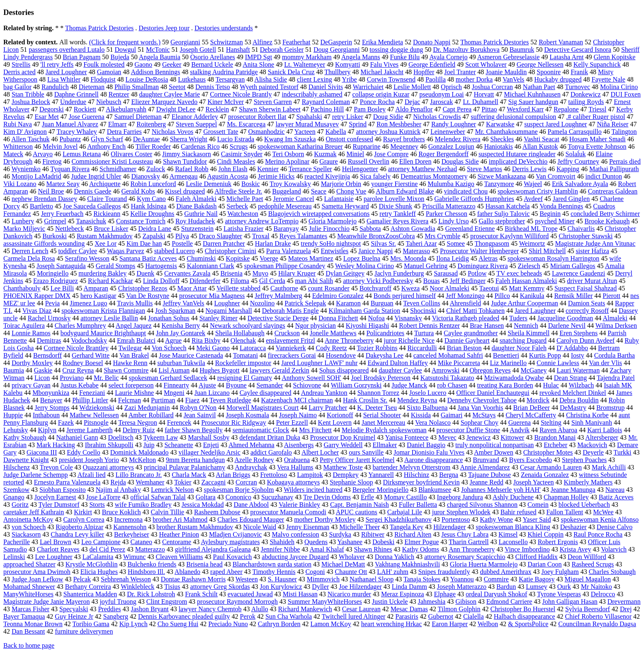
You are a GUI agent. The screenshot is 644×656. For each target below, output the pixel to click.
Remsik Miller (573, 296)
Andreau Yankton (324, 393)
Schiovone (307, 385)
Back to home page (29, 645)
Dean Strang (571, 378)
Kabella (336, 132)
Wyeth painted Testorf (269, 87)
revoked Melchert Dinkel (573, 393)
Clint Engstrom (167, 602)
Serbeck (238, 206)
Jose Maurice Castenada (191, 355)
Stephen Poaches (584, 460)
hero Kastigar (98, 296)
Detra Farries (124, 132)
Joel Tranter (460, 72)
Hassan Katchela (507, 206)
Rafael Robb (192, 169)
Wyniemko (26, 169)
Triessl (597, 109)
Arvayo (43, 154)
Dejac (412, 102)
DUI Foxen (626, 94)
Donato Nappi (432, 42)
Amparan (96, 288)
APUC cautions (357, 512)
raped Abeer (226, 572)
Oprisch (451, 87)
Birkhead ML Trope (531, 229)
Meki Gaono (213, 348)
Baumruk (522, 50)
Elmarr (117, 124)
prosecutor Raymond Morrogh (237, 602)
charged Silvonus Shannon (482, 505)
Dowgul (125, 50)
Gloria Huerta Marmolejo (484, 564)
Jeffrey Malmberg (278, 296)
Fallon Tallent (565, 512)
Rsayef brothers (404, 139)
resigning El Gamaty (245, 378)
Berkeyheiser (131, 534)
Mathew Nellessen (94, 415)
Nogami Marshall (228, 311)
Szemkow (16, 490)
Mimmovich (323, 579)
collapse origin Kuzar (381, 94)
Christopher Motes (548, 452)
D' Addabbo (572, 348)
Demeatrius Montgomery (434, 176)
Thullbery (337, 72)
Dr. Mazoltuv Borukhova (466, 50)
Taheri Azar (421, 243)
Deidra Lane (155, 229)
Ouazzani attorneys (108, 467)
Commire (496, 579)
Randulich (55, 87)
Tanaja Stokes (422, 579)
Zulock (156, 169)
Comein (538, 505)
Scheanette (179, 445)
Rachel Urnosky (49, 318)
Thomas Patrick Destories (99, 28)
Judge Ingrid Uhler (96, 176)
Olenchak (243, 340)
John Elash (233, 169)
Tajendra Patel (616, 378)
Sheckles (502, 139)
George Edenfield (432, 64)
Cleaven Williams (179, 557)
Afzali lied (92, 475)
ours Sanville (366, 452)
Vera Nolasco (433, 422)
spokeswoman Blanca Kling (513, 527)
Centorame (177, 542)
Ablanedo (187, 572)
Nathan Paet (539, 87)
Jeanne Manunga (573, 490)
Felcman (130, 400)
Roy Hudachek (195, 221)
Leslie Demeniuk (209, 184)
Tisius (172, 587)
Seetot (177, 87)
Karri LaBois (605, 430)
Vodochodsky (89, 340)
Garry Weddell (343, 445)
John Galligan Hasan (570, 602)
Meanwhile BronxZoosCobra (376, 236)
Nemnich (526, 326)
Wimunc (134, 557)
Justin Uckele (390, 602)
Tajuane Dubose (490, 475)
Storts (97, 505)
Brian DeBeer (532, 408)
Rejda (118, 482)
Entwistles (334, 251)
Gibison (466, 602)
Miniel (355, 154)
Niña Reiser (612, 124)
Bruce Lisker (111, 229)
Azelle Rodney (254, 460)
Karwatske (500, 124)
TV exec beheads (519, 273)
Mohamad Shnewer (29, 587)
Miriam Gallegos (573, 266)
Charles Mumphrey (80, 326)
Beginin (550, 214)
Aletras (488, 258)
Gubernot (440, 616)
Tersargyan (230, 79)
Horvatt (484, 94)
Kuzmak (325, 154)
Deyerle (593, 452)
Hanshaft (238, 50)
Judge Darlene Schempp (36, 475)
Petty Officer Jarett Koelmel (357, 460)
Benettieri (506, 355)
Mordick (538, 400)
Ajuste (207, 385)
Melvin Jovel (60, 146)
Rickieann (107, 214)
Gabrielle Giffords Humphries (474, 199)
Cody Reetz (332, 348)
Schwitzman (227, 42)
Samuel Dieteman (138, 117)
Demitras (49, 340)
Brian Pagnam (81, 57)
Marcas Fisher (30, 609)
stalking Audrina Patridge (224, 72)
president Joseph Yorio (89, 460)
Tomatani (245, 355)
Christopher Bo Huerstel (523, 609)
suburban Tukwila (181, 363)
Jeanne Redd (486, 482)
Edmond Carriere (509, 602)
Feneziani (92, 393)
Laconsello (513, 542)
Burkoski (55, 236)
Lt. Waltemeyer (305, 64)
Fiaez (193, 400)
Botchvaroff (375, 288)
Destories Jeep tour (164, 28)
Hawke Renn (130, 363)
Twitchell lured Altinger (354, 616)
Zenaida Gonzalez (545, 475)
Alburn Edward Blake (405, 191)
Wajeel (533, 184)
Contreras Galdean (613, 191)
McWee (603, 512)
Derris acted (19, 72)
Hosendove (341, 355)
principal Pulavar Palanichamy (185, 467)
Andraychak (251, 467)
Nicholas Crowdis (437, 117)
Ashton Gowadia (413, 229)
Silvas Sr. (383, 243)
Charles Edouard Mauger (251, 519)
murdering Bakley (102, 273)
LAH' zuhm (392, 572)
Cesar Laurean (361, 609)
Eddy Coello (83, 452)
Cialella (474, 616)
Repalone (566, 109)
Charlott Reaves (58, 549)
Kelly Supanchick (597, 64)
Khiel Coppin (546, 534)
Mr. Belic (106, 378)
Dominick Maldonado (140, 452)
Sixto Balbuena (427, 408)
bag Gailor (17, 87)
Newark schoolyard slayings (247, 326)
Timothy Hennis (274, 572)
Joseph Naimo (298, 415)
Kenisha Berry (181, 326)
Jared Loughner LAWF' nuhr (319, 363)
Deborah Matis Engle (290, 311)
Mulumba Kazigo (451, 184)
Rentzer (119, 94)
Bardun (506, 587)
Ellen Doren (416, 161)
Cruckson (287, 333)
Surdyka (340, 534)
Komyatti (348, 64)
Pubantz (70, 139)
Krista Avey (576, 549)
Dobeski (383, 542)
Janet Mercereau (383, 422)
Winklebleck (137, 587)
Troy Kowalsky (290, 184)
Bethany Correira (88, 587)
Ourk (564, 587)
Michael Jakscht (382, 72)
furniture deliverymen (84, 631)
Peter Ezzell (292, 422)
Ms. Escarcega (246, 124)
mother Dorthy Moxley (325, 519)
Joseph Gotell (198, 50)
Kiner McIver (226, 102)
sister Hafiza (592, 251)
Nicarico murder (349, 594)
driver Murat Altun (592, 281)
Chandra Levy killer (77, 534)
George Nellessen (540, 64)
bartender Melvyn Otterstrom (412, 467)
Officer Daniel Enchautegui (493, 393)
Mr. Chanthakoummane (506, 132)
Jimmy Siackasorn (187, 154)
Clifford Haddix (536, 557)
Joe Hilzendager (360, 587)
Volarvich (614, 549)
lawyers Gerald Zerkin (279, 370)
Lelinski (14, 557)
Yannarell (381, 475)
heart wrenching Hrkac (392, 624)
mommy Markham (307, 57)
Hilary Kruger (297, 273)
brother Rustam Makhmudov (195, 527)
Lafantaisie (339, 199)
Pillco (502, 296)
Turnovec (577, 87)
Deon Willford (587, 557)
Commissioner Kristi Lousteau (112, 161)
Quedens (316, 542)
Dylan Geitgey (345, 273)
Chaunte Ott (351, 572)
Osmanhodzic (266, 132)
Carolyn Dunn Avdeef (586, 340)
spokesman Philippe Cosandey (285, 266)
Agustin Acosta (228, 176)
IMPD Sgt (259, 57)
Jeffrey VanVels (183, 303)
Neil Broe (51, 191)
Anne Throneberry (349, 340)
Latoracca (253, 348)
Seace (319, 191)
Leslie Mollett (412, 87)
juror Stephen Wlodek (461, 512)
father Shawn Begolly (194, 430)
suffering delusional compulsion (513, 117)
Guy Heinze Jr (74, 616)
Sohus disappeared (344, 370)
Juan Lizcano (212, 393)
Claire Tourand (107, 199)
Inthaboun (46, 415)
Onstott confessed (350, 139)
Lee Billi (62, 288)
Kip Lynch (134, 624)
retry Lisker (348, 117)
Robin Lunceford (153, 184)
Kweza (411, 288)
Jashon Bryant (150, 609)
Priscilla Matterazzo (449, 206)
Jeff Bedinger (468, 281)
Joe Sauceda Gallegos (92, 206)
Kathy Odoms (421, 549)
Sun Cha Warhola (289, 616)
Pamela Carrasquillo (575, 132)
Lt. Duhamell (480, 102)
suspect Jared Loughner (555, 124)
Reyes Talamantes (303, 236)
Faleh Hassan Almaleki (526, 281)
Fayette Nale (609, 79)
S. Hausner (282, 579)
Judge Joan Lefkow (37, 579)
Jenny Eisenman (308, 527)
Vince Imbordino (527, 549)
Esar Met (47, 117)
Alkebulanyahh (126, 109)
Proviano (72, 378)
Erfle (367, 497)
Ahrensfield (466, 303)
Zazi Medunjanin (147, 408)
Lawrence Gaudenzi (578, 273)
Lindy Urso (453, 221)
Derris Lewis (529, 169)
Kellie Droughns (152, 214)
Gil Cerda (272, 281)
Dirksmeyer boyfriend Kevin (422, 482)
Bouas (432, 281)
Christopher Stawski (586, 236)
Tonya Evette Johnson (597, 146)
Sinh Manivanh (592, 422)
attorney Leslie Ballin (109, 318)
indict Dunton (603, 176)
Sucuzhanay (277, 497)
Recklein (217, 109)
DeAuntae (147, 139)
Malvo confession (295, 534)
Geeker (172, 64)
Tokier (183, 482)
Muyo (260, 273)
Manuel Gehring (426, 266)
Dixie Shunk (396, 206)
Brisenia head (204, 564)
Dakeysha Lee (385, 355)
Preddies (109, 609)
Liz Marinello (508, 363)
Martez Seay (63, 184)
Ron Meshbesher (399, 124)
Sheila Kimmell (529, 333)
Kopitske (238, 258)
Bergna (449, 475)
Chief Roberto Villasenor (599, 616)
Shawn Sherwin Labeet (270, 109)
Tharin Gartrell (469, 542)
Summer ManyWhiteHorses (325, 602)
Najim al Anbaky (118, 490)
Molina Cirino (619, 87)
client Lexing (315, 79)
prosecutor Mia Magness (212, 296)
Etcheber (555, 445)
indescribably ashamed (312, 94)
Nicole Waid (260, 527)
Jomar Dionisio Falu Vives (429, 452)
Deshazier (574, 527)
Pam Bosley (370, 109)
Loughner (227, 303)
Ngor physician (316, 326)
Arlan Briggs (233, 475)
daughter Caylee (400, 370)
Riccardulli (422, 348)
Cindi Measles (236, 161)
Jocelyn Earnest (55, 497)
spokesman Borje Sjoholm (239, 490)
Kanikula (532, 296)
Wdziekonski (97, 408)
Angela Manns (361, 57)
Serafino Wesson (87, 258)
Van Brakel (134, 355)
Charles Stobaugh (612, 572)
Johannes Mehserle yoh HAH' (501, 490)
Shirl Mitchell (547, 251)
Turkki (623, 452)
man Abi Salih (314, 281)
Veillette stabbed (238, 288)
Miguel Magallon (588, 579)
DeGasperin (336, 42)
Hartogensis (161, 266)
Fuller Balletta (418, 505)
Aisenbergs (299, 445)
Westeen (247, 579)
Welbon (488, 624)
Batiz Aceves (616, 497)
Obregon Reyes (490, 370)
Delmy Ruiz (139, 430)
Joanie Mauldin (506, 72)
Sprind (358, 124)
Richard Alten (413, 534)
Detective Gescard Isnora (578, 50)
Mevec (447, 437)
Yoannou (462, 579)
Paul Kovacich (233, 557)
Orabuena (297, 460)
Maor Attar (192, 288)
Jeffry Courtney (578, 161)
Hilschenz (17, 467)
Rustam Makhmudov (105, 236)
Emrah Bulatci (136, 340)
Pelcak (82, 579)
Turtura (424, 333)
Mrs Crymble (442, 236)
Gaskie (43, 370)
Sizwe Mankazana (502, 176)
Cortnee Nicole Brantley (76, 348)
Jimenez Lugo (88, 303)
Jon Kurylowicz (281, 587)
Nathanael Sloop (372, 579)
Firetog (52, 161)
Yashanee (350, 542)
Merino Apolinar (287, 161)
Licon (42, 378)
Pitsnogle (96, 422)
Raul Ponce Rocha (598, 534)
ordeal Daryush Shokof (496, 594)
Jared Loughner (66, 72)
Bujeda (120, 57)
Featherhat (296, 42)
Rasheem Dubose (217, 512)
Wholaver (352, 557)
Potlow (477, 273)
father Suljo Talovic (504, 214)
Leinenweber (448, 132)
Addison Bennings (155, 72)
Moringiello (53, 273)
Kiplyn (47, 430)
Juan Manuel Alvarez (70, 124)
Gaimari (452, 415)
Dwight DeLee (176, 109)
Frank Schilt (201, 594)
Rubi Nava (18, 124)
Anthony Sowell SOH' (311, 378)
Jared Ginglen (571, 199)
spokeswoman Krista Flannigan (103, 311)
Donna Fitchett (338, 318)
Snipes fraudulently (444, 572)
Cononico (238, 497)
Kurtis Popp (545, 355)
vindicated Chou (466, 191)
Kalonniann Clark (211, 266)
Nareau (615, 490)
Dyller (320, 587)
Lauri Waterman (578, 370)
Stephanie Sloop (351, 482)
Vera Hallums (295, 467)
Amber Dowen (494, 452)
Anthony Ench (106, 146)
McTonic (158, 50)
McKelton (142, 460)
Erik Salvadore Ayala (580, 184)
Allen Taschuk (30, 139)
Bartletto (41, 206)
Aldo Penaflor (414, 109)
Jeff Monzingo (465, 296)
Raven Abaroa (558, 430)
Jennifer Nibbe (281, 549)
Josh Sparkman (175, 311)
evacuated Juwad (250, 594)
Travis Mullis (135, 303)
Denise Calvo (615, 527)
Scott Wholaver (486, 64)
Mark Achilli (609, 467)
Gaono (143, 64)
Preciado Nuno (228, 624)
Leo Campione (101, 542)
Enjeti (211, 445)
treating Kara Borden (505, 385)
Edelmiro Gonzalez (338, 296)
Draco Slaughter (221, 236)
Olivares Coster (131, 154)
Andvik (520, 430)
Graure (328, 161)
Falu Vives (384, 64)
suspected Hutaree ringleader (517, 154)
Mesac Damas (409, 609)
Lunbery (23, 221)
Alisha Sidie (271, 79)
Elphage (445, 594)
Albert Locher (320, 452)
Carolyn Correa (84, 519)
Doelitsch (120, 437)
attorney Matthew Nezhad (423, 169)
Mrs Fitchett (315, 430)
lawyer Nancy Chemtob (210, 609)
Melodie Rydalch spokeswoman (384, 430)
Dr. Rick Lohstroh (151, 594)
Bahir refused (519, 512)
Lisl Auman (174, 370)
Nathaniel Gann (77, 437)
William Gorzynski (356, 385)
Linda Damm (409, 587)
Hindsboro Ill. (146, 572)
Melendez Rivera (458, 139)
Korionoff (340, 415)
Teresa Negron (138, 422)
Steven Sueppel (196, 124)
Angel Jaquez (134, 326)
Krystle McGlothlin (92, 564)
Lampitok (310, 475)
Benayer (51, 400)
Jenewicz (479, 437)
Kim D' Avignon (25, 132)
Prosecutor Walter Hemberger (479, 251)
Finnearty (176, 385)
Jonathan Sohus (169, 318)
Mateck (13, 154)
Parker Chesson (447, 214)
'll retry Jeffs (57, 64)
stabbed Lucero (175, 251)
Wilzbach (581, 385)
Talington (624, 132)
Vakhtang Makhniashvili (407, 564)
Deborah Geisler (282, 50)
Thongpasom (492, 243)
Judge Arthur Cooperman (525, 303)
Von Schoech (169, 348)
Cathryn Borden (279, 624)
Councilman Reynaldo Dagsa (597, 624)
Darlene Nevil (567, 326)
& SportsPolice (528, 624)
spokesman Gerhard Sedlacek (168, 378)
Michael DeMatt (343, 564)
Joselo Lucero (428, 393)
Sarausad (446, 273)
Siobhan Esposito (63, 490)
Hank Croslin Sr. (365, 400)
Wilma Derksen (616, 326)
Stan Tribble (28, 94)
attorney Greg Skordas (220, 587)
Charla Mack (189, 475)
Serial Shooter (382, 415)
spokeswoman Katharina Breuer (300, 146)
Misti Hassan (300, 594)
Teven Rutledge (230, 400)
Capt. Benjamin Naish (360, 505)
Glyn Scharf (107, 139)
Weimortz (532, 243)
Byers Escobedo (530, 460)
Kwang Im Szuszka (290, 139)
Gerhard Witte (91, 355)
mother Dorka (474, 79)
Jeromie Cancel (293, 199)
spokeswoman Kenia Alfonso (600, 519)
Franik (579, 72)
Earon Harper (450, 624)
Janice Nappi (375, 251)
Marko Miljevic (24, 229)
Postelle (182, 243)
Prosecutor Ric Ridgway (233, 422)
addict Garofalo (271, 452)
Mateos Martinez (311, 258)
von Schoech (29, 527)
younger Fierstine (394, 184)
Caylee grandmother (471, 333)
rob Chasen (452, 385)
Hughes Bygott (219, 370)
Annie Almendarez (485, 467)
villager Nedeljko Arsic (210, 452)
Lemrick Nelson (173, 490)
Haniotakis (498, 146)
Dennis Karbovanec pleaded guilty (184, 616)
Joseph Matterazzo (462, 587)
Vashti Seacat (542, 139)
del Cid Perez (107, 549)
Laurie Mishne (134, 393)
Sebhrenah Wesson (126, 579)
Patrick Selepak (305, 303)
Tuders (518, 318)
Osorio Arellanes (213, 57)
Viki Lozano (20, 184)
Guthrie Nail (201, 214)
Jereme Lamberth (90, 430)
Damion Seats (587, 303)
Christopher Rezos (143, 288)
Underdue (73, 102)
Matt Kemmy (527, 288)
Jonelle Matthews (333, 333)
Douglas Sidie (460, 161)
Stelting (551, 422)
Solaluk (576, 154)
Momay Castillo (406, 497)
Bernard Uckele (212, 64)
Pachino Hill (327, 109)
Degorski (52, 109)
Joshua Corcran (492, 87)
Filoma (240, 281)
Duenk (145, 273)
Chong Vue (351, 191)
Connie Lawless (558, 363)
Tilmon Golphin (459, 609)
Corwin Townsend (391, 79)
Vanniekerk (291, 348)
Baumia (14, 370)
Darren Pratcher (224, 243)
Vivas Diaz (37, 311)
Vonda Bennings (561, 206)
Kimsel (508, 534)
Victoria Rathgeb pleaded (466, 318)
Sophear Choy (480, 422)
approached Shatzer (29, 564)
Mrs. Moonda (408, 258)
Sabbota (370, 229)
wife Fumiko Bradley (143, 505)
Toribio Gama (91, 624)
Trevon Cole (56, 467)
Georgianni (185, 42)
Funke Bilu (405, 57)
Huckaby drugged (558, 79)
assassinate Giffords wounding (44, 243)
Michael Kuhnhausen (532, 94)
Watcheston (243, 214)
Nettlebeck (69, 229)
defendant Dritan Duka (270, 437)
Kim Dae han (144, 243)
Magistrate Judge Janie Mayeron (46, 602)
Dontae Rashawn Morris (193, 579)
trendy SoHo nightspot (331, 243)
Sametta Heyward (345, 206)
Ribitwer (373, 534)
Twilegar (130, 348)
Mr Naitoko (597, 587)
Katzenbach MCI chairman (297, 400)
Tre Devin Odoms (327, 497)
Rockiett (85, 109)
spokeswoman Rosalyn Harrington (553, 258)
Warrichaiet (368, 87)
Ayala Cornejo (448, 57)
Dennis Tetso (213, 87)
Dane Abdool (251, 505)
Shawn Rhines (373, 549)
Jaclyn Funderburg (399, 273)
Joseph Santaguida (61, 266)
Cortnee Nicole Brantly (241, 94)
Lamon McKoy (331, 624)
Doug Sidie (388, 117)
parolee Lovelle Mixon (394, 199)
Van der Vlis (605, 363)
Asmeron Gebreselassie (509, 57)
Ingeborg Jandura (460, 497)
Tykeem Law (160, 437)
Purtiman (163, 400)
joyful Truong (118, 602)
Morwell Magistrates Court (262, 408)
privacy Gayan (31, 385)
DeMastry (573, 408)
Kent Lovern (335, 422)
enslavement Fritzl (290, 340)
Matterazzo (150, 549)
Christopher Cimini (231, 251)
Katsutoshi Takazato (447, 378)
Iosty (578, 355)
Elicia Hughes (99, 572)
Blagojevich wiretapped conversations (319, 214)
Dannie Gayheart (467, 340)
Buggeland (286, 191)
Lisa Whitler (64, 79)
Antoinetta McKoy (28, 519)
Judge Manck (409, 385)
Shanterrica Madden (90, 594)
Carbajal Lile (405, 512)
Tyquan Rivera (70, 169)
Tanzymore (499, 184)
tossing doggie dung (396, 50)
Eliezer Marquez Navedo (164, 102)
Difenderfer (205, 281)
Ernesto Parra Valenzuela (67, 482)
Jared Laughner (535, 311)
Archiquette (105, 184)
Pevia (53, 303)
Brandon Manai (555, 437)
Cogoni (315, 572)
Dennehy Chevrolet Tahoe (482, 400)
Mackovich (592, 445)
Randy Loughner (454, 124)
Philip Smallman (137, 87)
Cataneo (141, 542)
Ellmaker (385, 445)
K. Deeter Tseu (377, 408)
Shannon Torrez (378, 393)
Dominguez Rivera (482, 266)
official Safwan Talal (158, 497)
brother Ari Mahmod (180, 519)
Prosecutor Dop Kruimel (343, 437)
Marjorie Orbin (341, 184)
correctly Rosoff (587, 311)
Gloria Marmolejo (333, 221)
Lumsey (537, 587)
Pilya (182, 236)
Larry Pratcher (328, 408)
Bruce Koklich (122, 512)
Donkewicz (586, 94)
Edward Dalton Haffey (397, 363)
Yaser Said (537, 519)
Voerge (269, 258)
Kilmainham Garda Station (365, 311)
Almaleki (615, 318)
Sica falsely (375, 176)
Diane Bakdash (196, 206)
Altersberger (602, 437)
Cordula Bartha (615, 355)
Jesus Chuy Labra (465, 534)
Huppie (13, 415)
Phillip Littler (90, 400)
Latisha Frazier (243, 229)
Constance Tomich (141, 221)
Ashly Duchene (513, 497)
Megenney (404, 146)
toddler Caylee (78, 251)
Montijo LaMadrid (36, 176)
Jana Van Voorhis (480, 408)
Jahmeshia (431, 602)
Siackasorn (26, 534)
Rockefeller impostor (243, 363)
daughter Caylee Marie (170, 94)
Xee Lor (106, 243)
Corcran (246, 482)
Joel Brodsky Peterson (381, 378)
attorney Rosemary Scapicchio (465, 557)
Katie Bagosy (537, 579)
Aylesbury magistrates (230, 542)
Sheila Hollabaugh (240, 333)
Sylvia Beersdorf (588, 609)
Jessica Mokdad (203, 505)
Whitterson (18, 146)
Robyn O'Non (198, 408)
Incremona (129, 519)
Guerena (520, 422)
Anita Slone (258, 64)
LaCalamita (98, 557)
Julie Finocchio (329, 229)
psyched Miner (555, 221)
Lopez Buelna (362, 258)
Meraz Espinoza (403, 594)
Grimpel (55, 221)
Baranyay (286, 229)
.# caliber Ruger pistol (595, 117)
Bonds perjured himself (405, 296)
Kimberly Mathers (588, 482)
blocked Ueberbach (584, 505)
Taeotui (489, 288)
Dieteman (92, 87)
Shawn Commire (126, 370)
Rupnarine (367, 146)
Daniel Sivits (326, 87)
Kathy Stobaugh (25, 437)
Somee (456, 243)
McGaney (533, 370)
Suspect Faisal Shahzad (586, 288)
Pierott (611, 296)
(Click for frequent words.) (125, 42)
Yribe (349, 79)
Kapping (568, 169)
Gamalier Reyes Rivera (397, 221)
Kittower (512, 437)
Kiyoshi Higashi (367, 326)
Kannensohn (130, 527)
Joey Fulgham (560, 572)
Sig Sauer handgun (533, 102)
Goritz (20, 505)
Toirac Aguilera (24, 326)
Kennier (268, 169)
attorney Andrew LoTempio (262, 221)
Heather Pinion (179, 534)
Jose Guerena (87, 117)
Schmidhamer (118, 169)
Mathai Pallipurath (614, 169)
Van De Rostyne (148, 296)
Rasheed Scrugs (593, 564)
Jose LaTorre (103, 497)
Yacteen (305, 132)
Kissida (421, 415)
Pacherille (17, 542)
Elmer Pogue (422, 542)
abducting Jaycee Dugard (295, 557)
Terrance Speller (310, 169)
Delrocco (603, 594)
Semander (270, 385)
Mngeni (174, 393)
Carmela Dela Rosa (29, 258)
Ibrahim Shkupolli (109, 445)
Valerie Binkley (299, 505)
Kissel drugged (185, 191)
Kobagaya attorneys (294, 482)
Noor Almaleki (450, 288)
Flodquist (103, 79)
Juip (149, 445)
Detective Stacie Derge (278, 318)
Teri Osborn (288, 154)
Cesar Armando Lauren (551, 467)
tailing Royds (586, 102)
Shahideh (282, 542)
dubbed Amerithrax (505, 572)
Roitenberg (151, 124)
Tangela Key (407, 527)
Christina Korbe (587, 415)
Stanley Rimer (219, 318)
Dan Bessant (28, 631)
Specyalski (74, 609)
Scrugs (239, 146)
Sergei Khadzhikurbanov (399, 519)
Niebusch (109, 102)
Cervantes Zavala (187, 273)
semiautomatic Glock (261, 430)
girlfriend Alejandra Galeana (213, 549)
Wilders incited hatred (313, 490)
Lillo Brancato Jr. (139, 475)
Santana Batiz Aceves (148, 258)
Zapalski (154, 236)
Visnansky (408, 318)
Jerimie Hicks (276, 176)
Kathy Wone (496, 519)
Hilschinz (417, 475)
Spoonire (549, 72)
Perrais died (625, 161)
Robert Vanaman (561, 42)
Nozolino (262, 303)
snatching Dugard (523, 340)
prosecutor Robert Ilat (257, 117)
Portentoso (456, 519)
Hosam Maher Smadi (598, 139)
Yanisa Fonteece (407, 437)
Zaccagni (213, 482)
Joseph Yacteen (534, 482)
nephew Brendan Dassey (44, 199)
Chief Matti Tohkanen (475, 311)
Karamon (348, 303)
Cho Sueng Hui (178, 624)
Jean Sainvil (200, 415)
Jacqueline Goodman (565, 318)
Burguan (382, 303)
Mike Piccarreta (459, 363)
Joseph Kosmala (247, 415)
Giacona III (42, 452)
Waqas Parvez (126, 251)
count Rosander (329, 288)
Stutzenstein (197, 229)
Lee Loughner (53, 557)
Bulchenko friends (152, 564)
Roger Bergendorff (444, 154)
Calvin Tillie (168, 512)
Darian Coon (544, 564)
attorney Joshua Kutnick (388, 132)
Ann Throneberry (472, 549)
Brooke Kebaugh (607, 221)
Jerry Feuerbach (62, 214)
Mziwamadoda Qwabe (514, 378)
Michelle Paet (245, 199)
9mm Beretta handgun (195, 460)
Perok (248, 616)
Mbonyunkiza (51, 393)
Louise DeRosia (147, 79)
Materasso (416, 251)
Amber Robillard (151, 415)
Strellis (21, 64)
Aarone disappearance (434, 460)
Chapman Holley (566, 497)
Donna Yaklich (395, 557)
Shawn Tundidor (185, 161)
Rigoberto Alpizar (79, 527)
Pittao (489, 109)
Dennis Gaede (92, 191)
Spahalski (309, 117)
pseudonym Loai (441, 94)
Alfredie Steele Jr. (238, 191)
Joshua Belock (31, 102)
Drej (626, 609)
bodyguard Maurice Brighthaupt (103, 333)
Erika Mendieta (383, 42)
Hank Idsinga (148, 206)
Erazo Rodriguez (56, 281)
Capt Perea (457, 109)
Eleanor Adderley (195, 117)
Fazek (66, 422)
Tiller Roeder (153, 146)
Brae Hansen (487, 326)
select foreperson (131, 385)
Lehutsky (16, 430)
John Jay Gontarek (181, 333)
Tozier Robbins (377, 348)
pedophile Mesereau (285, 206)
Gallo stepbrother (502, 221)
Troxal (261, 236)
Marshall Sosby (209, 437)
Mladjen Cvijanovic (236, 534)
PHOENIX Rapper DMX (37, 296)
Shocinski (423, 311)
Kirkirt (83, 512)
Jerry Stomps (52, 408)
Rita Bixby (206, 340)
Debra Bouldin (579, 400)
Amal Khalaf (327, 549)
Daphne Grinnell (77, 94)
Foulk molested (104, 64)
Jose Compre (391, 154)
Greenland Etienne (470, 229)
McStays (484, 415)
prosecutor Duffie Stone (468, 430)
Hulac (551, 385)
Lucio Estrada (236, 139)
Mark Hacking (56, 445)
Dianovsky (145, 176)
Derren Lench (30, 251)
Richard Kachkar (111, 281)
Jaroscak (441, 102)
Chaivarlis (581, 229)
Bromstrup (610, 408)
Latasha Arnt (566, 57)
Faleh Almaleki (196, 199)
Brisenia (231, 273)
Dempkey (346, 475)
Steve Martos (485, 169)
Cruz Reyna (78, 370)
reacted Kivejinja (327, 176)
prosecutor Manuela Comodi (288, 512)
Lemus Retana (82, 154)
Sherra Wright (189, 139)
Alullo (260, 609)
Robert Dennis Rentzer (429, 326)
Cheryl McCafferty (531, 415)
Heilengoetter (360, 169)
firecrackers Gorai (292, 355)
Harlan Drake (273, 243)
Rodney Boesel (83, 363)
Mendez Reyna (417, 400)
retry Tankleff (398, 214)
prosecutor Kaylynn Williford (509, 236)
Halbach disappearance (525, 616)
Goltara (206, 497)
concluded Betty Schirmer (605, 214)
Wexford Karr (525, 109)
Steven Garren (273, 102)
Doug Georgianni (337, 50)
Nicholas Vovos (173, 132)
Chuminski (201, 258)
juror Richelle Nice (409, 340)
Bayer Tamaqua (24, 616)
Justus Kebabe (80, 385)
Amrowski (446, 370)
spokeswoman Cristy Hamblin (538, 191)
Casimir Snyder (242, 154)
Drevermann (624, 602)
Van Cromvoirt (556, 176)
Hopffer (424, 72)
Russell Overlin (369, 161)
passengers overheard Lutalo (67, 50)
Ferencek (179, 422)
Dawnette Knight (26, 460)
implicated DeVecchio (518, 161)
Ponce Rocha (377, 102)
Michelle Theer (360, 527)
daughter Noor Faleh (519, 348)
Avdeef (533, 199)
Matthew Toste (343, 467)
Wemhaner (150, 482)
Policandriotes (385, 333)
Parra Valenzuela (289, 251)
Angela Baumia (160, 57)
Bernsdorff (47, 355)
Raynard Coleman (326, 102)
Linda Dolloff (161, 281)
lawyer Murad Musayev (307, 124)
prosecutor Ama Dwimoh (37, 572)
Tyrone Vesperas (559, 594)
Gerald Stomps (116, 266)
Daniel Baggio (426, 445)
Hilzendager (450, 527)
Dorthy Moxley (32, 363)
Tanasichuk (91, 221)
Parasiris (407, 616)
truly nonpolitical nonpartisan (495, 445)
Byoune (236, 385)
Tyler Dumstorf (59, 505)
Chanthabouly (22, 288)
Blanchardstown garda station (272, 564)
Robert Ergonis (558, 542)
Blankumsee (435, 490)
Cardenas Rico (200, 146)
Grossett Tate (221, 132)
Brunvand (486, 460)
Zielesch (529, 266)
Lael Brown (56, 542)
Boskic (250, 184)
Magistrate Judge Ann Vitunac (595, 243)
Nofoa (377, 318)
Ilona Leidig (453, 258)
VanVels (513, 79)
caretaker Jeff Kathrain (34, 512)
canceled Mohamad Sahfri (448, 355)
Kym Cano (151, 199)
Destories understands (224, 28)
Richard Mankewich (305, 609)
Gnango (14, 497)
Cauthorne (284, 288)
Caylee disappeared (266, 393)
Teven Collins (422, 303)
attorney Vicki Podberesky (378, 281)
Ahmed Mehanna (252, 445)
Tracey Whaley (77, 132)
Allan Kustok (540, 146)
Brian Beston (464, 348)
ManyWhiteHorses (28, 594)
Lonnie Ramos (31, 333)
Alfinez (262, 42)
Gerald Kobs (138, 191)
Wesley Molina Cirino (365, 266)
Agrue (173, 340)
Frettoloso (273, 475)
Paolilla (436, 79)
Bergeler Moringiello (380, 490)
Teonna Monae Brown (33, 624)
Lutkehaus (192, 79)
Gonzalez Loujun (451, 146)
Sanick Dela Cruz (291, 72)
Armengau (184, 176)
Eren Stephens (578, 333)
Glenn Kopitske (614, 57)
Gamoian (109, 72)
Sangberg (116, 616)
